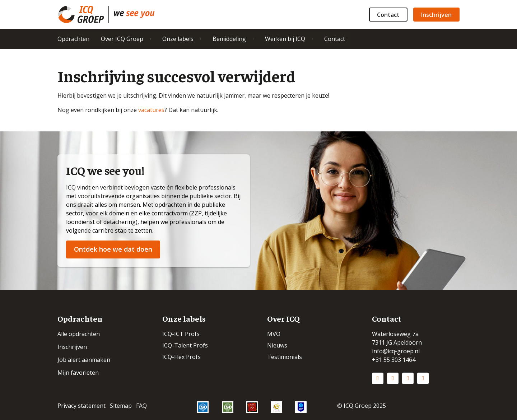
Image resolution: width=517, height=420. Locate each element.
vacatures (151, 110)
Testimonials (285, 357)
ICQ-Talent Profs (185, 345)
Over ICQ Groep (122, 39)
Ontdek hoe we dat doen (113, 249)
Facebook (408, 378)
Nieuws (277, 345)
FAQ (141, 406)
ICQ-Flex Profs (181, 357)
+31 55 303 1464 (394, 360)
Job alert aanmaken (84, 360)
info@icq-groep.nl (396, 351)
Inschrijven (436, 15)
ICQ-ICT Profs (181, 334)
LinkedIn (378, 378)
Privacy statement (81, 406)
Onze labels (178, 39)
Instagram (393, 378)
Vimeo (423, 378)
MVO (274, 334)
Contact (388, 15)
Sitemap (121, 406)
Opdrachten (73, 39)
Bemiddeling (229, 39)
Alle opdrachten (79, 334)
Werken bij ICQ (285, 39)
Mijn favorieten (78, 373)
